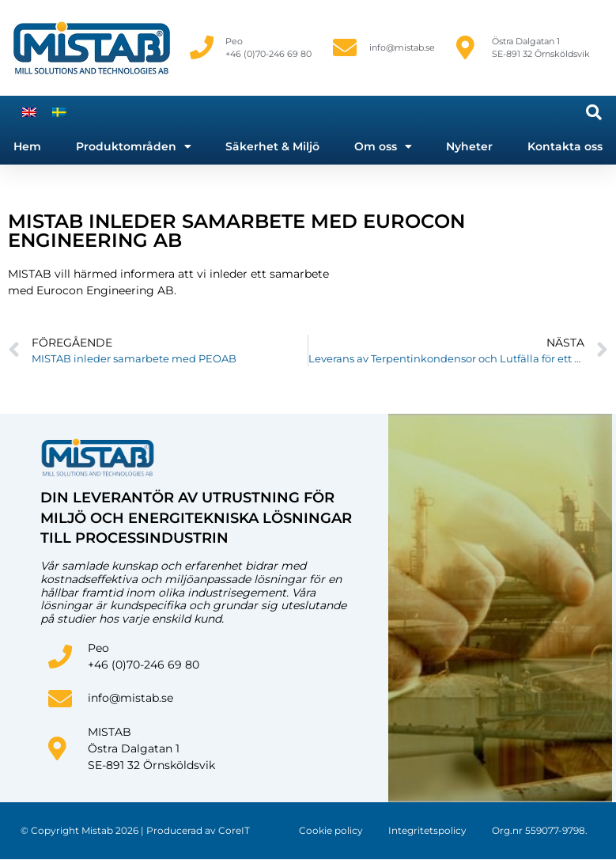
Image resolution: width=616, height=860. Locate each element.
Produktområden (134, 146)
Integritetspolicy (427, 830)
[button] (594, 112)
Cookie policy (331, 830)
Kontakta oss (565, 146)
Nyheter (469, 146)
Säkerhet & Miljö (272, 146)
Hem (27, 146)
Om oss (383, 146)
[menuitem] (29, 112)
